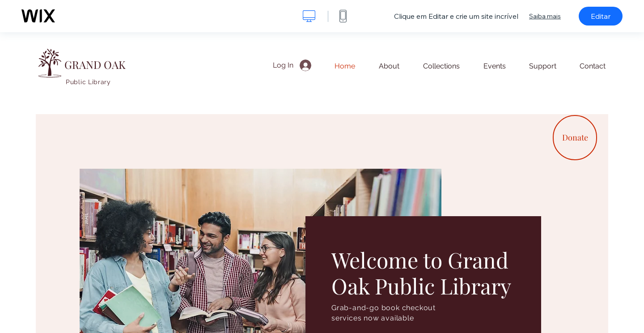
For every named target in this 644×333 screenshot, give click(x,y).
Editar (601, 16)
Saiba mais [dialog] (545, 16)
